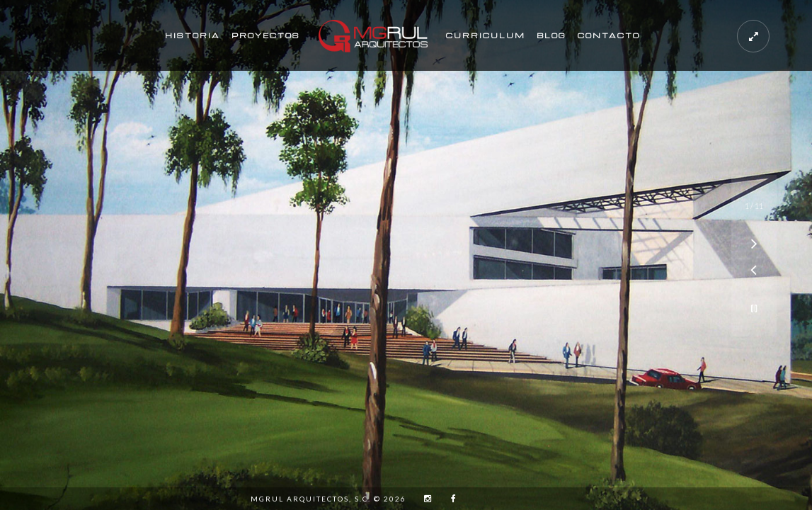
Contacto (609, 35)
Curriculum (486, 35)
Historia (193, 35)
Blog (551, 35)
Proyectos (266, 35)
